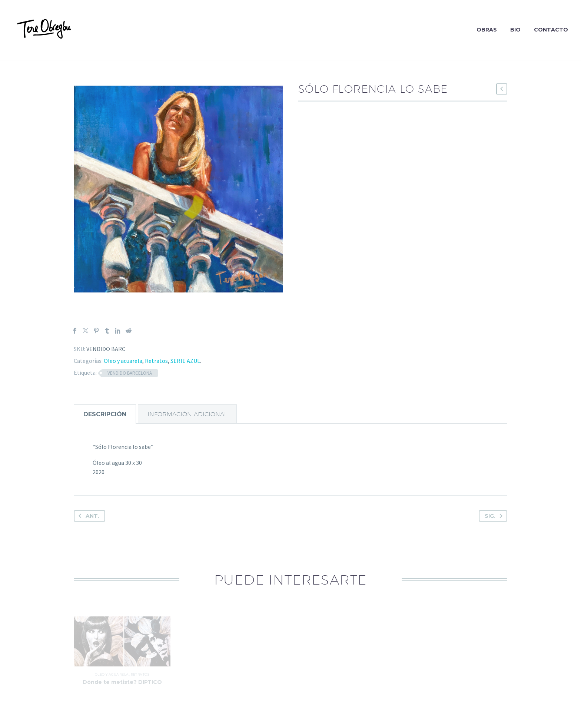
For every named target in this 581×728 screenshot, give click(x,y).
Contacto (551, 30)
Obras (487, 30)
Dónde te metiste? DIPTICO (122, 685)
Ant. (87, 516)
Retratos (156, 361)
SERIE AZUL (185, 361)
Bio (515, 30)
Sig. (495, 516)
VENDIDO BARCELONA (130, 373)
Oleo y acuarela (123, 361)
